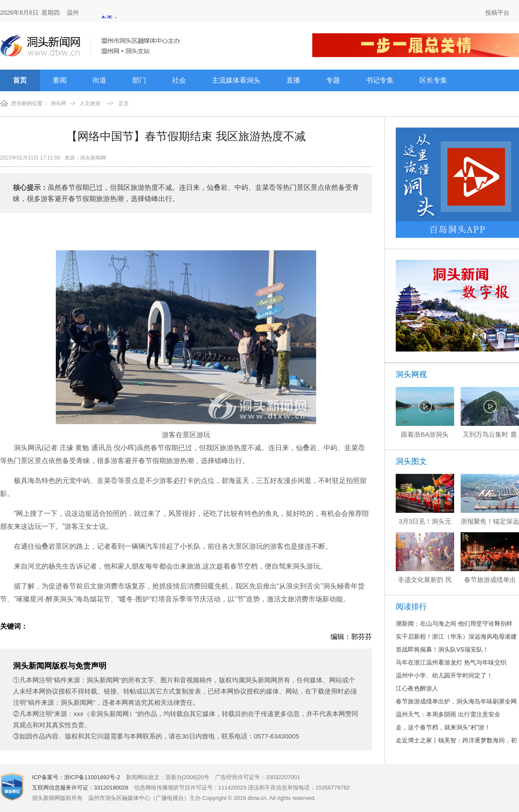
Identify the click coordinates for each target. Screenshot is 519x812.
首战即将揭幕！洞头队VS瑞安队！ (442, 649)
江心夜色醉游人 (417, 688)
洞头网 (58, 103)
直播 (293, 80)
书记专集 (380, 80)
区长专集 (433, 80)
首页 (20, 80)
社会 (179, 80)
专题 (333, 80)
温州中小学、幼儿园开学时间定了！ (444, 675)
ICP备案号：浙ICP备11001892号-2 (76, 777)
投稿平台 (497, 13)
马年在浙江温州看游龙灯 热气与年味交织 (451, 662)
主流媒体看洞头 (236, 80)
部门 (139, 80)
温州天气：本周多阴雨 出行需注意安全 (448, 714)
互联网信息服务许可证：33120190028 (80, 788)
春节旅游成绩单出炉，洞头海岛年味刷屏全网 (456, 701)
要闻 (60, 80)
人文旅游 (90, 103)
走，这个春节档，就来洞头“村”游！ (443, 727)
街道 (99, 80)
